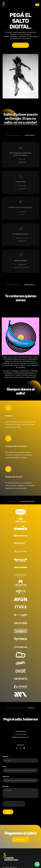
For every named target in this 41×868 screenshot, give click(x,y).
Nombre (6, 757)
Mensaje (6, 786)
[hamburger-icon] (37, 5)
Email (5, 767)
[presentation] (14, 804)
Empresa (6, 777)
